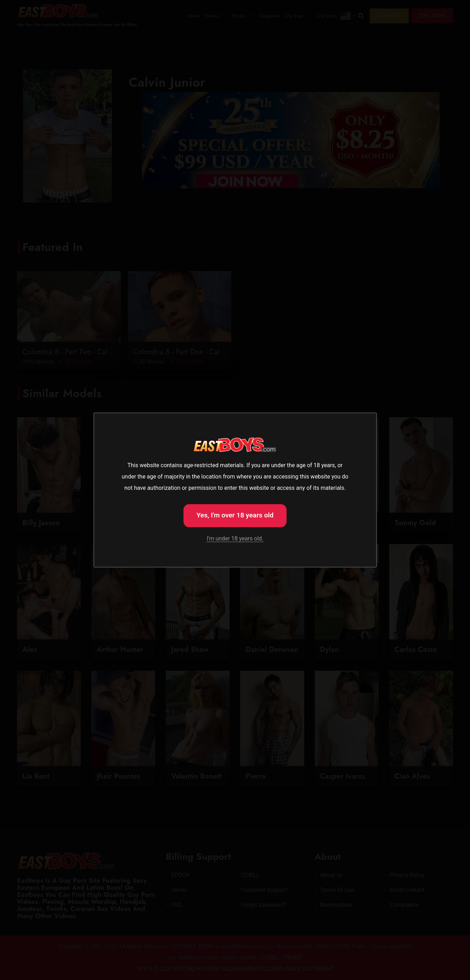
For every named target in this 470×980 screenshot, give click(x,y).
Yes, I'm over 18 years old (235, 515)
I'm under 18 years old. (235, 538)
